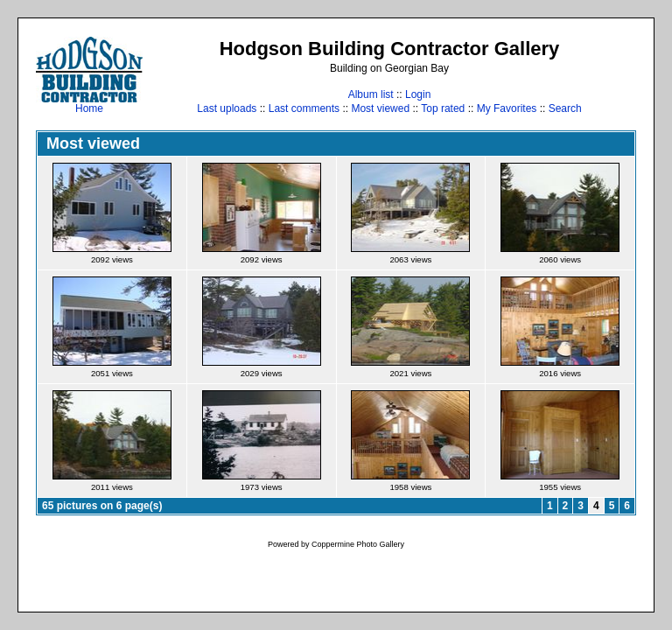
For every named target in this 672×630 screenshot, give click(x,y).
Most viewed (380, 108)
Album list (371, 94)
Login (418, 94)
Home (89, 104)
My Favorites (507, 108)
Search (565, 108)
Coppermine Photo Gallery (358, 544)
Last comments (304, 108)
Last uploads (227, 108)
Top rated (443, 108)
